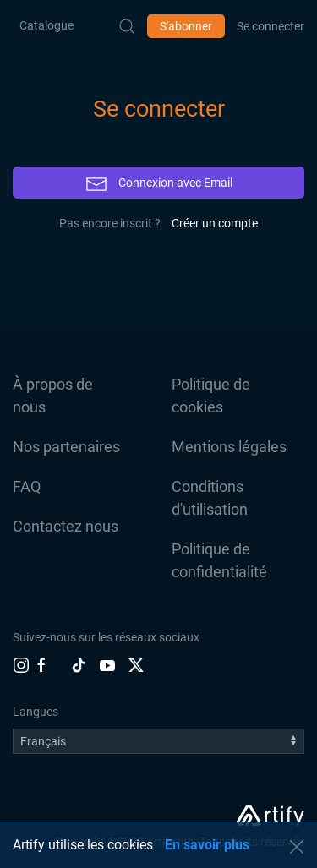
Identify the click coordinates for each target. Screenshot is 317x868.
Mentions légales (229, 447)
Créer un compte (215, 223)
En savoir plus (207, 845)
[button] (297, 847)
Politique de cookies (211, 396)
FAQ (27, 486)
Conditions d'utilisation (210, 498)
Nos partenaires (66, 447)
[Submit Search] (127, 26)
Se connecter (271, 26)
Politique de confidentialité (219, 560)
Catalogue (46, 25)
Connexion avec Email (159, 184)
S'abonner (186, 26)
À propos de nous (53, 396)
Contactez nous (66, 526)
